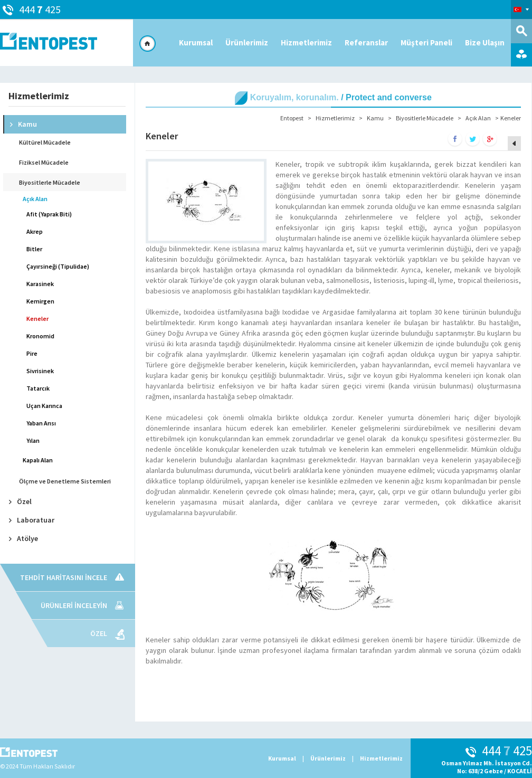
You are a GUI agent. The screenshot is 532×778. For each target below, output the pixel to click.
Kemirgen (40, 301)
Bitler (34, 249)
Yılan (33, 440)
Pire (32, 353)
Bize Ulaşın (485, 42)
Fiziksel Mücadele (44, 162)
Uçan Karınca (44, 406)
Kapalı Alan (38, 460)
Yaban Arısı (41, 423)
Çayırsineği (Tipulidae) (58, 266)
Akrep (35, 231)
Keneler (37, 319)
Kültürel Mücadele (45, 142)
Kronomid (40, 336)
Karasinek (40, 284)
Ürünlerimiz (247, 42)
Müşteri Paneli (426, 42)
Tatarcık (38, 388)
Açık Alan (35, 199)
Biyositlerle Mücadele (50, 182)
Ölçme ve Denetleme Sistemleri (65, 481)
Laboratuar (32, 520)
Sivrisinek (40, 371)
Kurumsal (196, 42)
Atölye (23, 538)
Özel (20, 501)
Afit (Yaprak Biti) (49, 214)
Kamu (23, 124)
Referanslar (366, 42)
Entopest (292, 118)
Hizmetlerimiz (306, 42)
